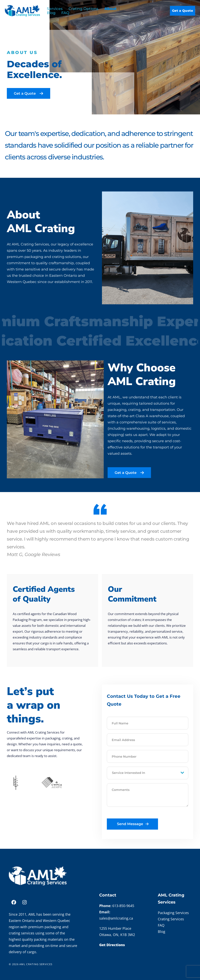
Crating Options (83, 9)
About (110, 9)
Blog (51, 13)
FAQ (65, 13)
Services (55, 9)
